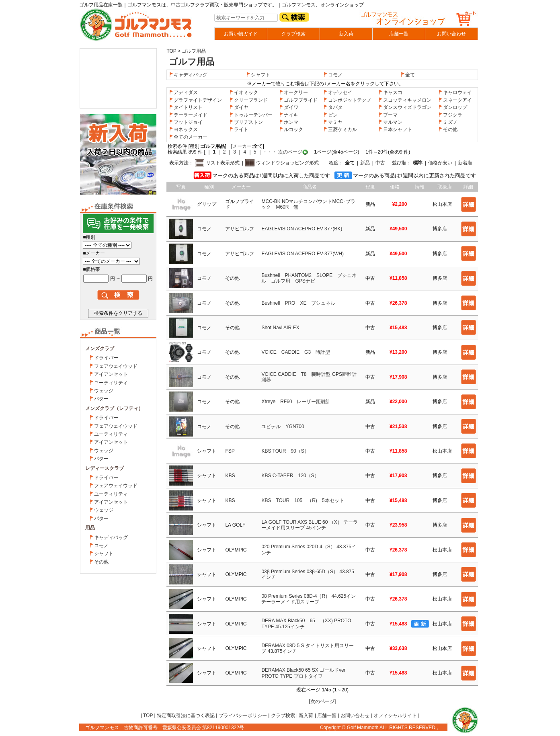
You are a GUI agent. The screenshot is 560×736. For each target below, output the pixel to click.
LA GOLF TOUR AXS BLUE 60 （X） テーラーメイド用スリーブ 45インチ (310, 525)
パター (101, 399)
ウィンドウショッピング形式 (287, 163)
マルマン (390, 122)
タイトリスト (186, 107)
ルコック (291, 129)
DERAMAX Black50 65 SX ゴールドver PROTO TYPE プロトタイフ (303, 673)
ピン (330, 115)
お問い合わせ (451, 34)
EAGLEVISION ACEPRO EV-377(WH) (303, 254)
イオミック (244, 92)
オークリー (293, 92)
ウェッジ (104, 391)
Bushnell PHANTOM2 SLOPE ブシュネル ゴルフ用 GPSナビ (309, 278)
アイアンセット (111, 374)
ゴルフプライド (298, 100)
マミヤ (333, 122)
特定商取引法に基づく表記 (186, 715)
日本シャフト (395, 129)
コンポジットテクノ (347, 100)
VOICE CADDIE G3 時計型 (296, 352)
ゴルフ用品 (194, 51)
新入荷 (346, 34)
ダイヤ (239, 107)
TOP (171, 51)
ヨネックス (183, 129)
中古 (380, 163)
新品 (365, 163)
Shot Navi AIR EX (280, 328)
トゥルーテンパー (251, 115)
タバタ (333, 107)
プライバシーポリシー (243, 715)
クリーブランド (248, 100)
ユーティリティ (111, 383)
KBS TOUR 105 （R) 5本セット (303, 500)
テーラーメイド (188, 115)
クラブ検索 (293, 34)
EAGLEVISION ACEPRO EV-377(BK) (302, 229)
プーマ (388, 115)
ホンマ (289, 122)
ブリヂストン (246, 122)
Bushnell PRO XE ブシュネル (298, 303)
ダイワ (289, 107)
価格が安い (440, 163)
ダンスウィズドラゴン (405, 107)
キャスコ (390, 92)
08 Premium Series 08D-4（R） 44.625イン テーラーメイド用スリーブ (309, 599)
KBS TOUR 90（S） (285, 451)
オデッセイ (338, 92)
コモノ (101, 545)
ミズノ (448, 122)
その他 (101, 562)
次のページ (290, 152)
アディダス (183, 92)
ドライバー (106, 358)
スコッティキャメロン (405, 100)
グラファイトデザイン (195, 100)
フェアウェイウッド (116, 366)
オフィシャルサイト (395, 715)
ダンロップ (453, 107)
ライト (239, 129)
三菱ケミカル (340, 129)
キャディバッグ (111, 537)
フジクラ (450, 115)
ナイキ (289, 115)
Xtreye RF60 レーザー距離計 (296, 402)
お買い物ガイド (241, 34)
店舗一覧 (399, 34)
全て (410, 75)
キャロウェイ (455, 92)
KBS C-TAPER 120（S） (290, 476)
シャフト (104, 554)
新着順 (465, 163)
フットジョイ (186, 122)
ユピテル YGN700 (283, 426)
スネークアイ (455, 100)
